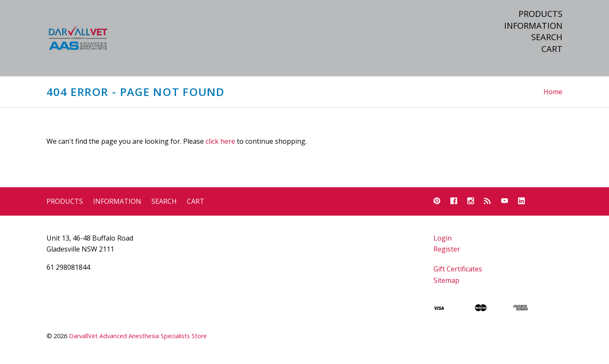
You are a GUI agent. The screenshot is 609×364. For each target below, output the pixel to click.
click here (220, 141)
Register (447, 249)
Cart (552, 49)
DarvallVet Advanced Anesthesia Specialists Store (138, 336)
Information (533, 26)
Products (540, 14)
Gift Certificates (458, 269)
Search (547, 37)
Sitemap (446, 280)
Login (443, 238)
